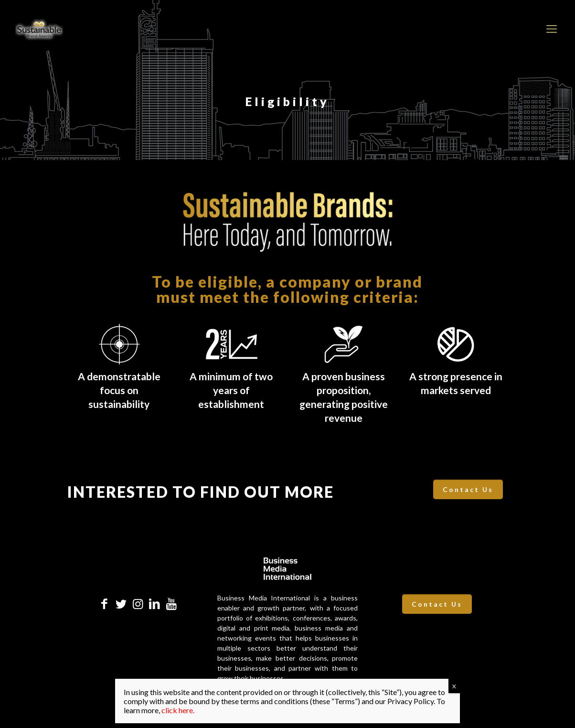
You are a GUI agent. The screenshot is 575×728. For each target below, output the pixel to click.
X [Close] (454, 686)
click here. (178, 710)
